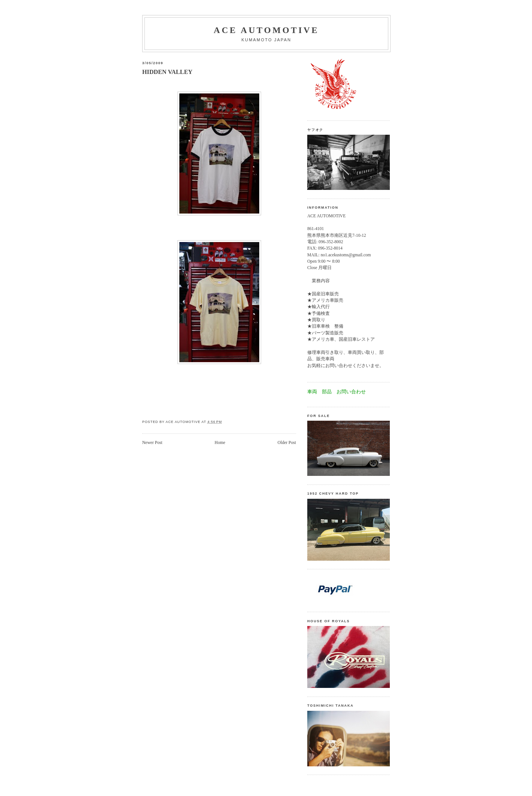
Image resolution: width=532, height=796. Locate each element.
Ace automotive (267, 30)
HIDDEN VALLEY (167, 72)
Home (220, 443)
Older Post (287, 443)
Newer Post (152, 443)
